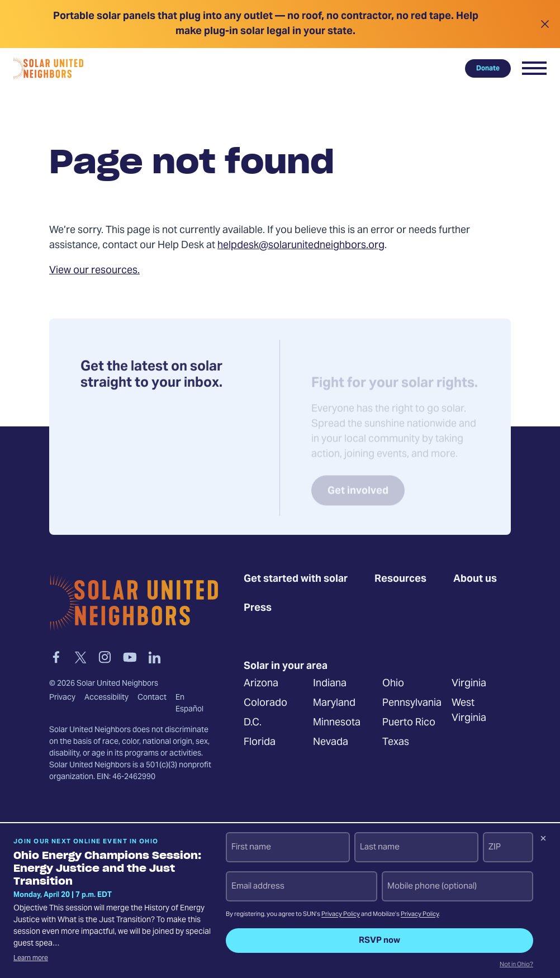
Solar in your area (286, 666)
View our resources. (94, 271)
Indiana (330, 684)
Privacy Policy (341, 915)
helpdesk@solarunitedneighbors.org (301, 246)
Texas (396, 742)
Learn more (31, 958)
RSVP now (379, 941)
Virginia (469, 684)
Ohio (393, 684)
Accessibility (106, 697)
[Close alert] (545, 24)
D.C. (253, 723)
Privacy (62, 697)
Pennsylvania (412, 703)
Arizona (261, 684)
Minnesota (337, 723)
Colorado (265, 703)
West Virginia (469, 711)
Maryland (334, 703)
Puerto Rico (409, 723)
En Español (189, 703)
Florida (260, 742)
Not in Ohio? (516, 965)
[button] (534, 68)
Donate (488, 68)
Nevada (331, 742)
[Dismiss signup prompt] (543, 840)
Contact (152, 697)
